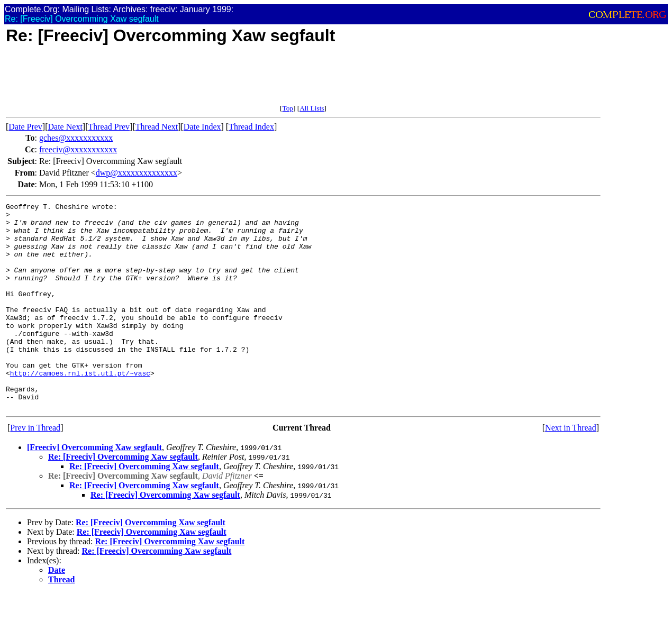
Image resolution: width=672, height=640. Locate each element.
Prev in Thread (35, 469)
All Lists (312, 108)
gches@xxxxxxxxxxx (76, 138)
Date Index (202, 127)
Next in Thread (571, 469)
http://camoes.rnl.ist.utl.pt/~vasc (80, 408)
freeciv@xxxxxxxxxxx (78, 149)
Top (288, 108)
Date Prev (25, 127)
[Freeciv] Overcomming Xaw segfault (94, 488)
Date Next (65, 127)
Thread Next (157, 127)
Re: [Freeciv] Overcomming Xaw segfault (123, 498)
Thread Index (251, 127)
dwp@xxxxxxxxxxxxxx (137, 173)
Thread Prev (109, 127)
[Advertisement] (198, 80)
